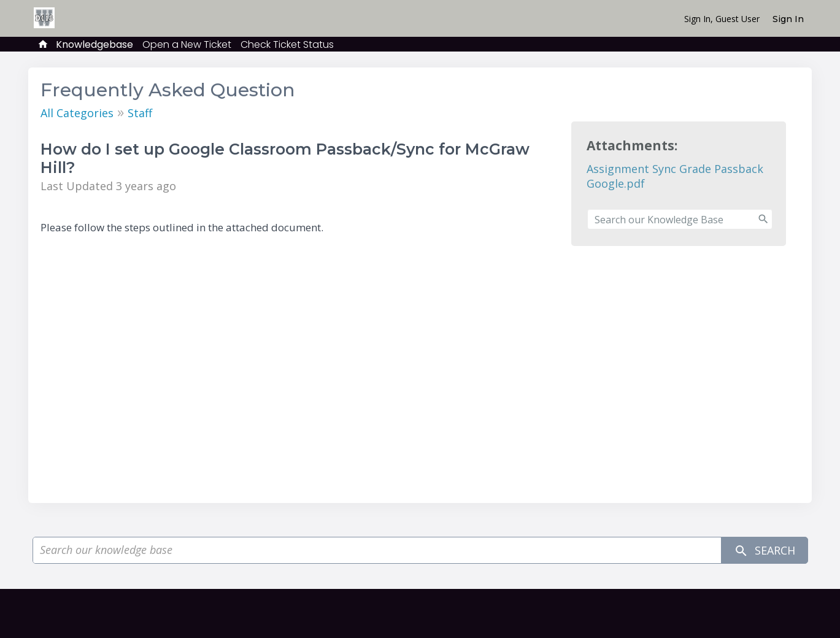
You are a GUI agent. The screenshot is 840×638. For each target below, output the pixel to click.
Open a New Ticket (187, 44)
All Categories (77, 113)
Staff (140, 113)
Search (765, 551)
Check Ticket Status (287, 44)
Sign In (788, 19)
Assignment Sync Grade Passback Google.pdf (675, 176)
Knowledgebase (94, 44)
